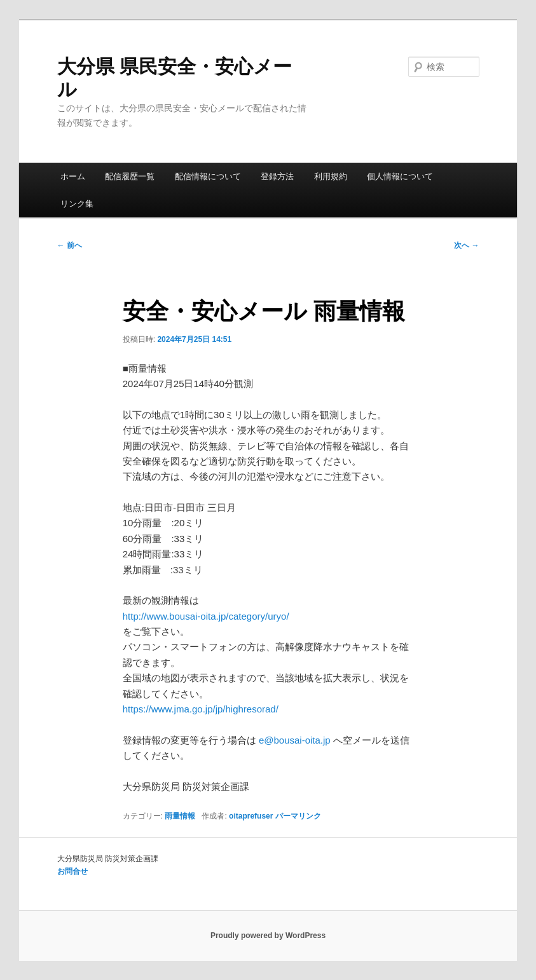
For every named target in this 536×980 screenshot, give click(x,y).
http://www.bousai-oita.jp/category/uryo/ (206, 616)
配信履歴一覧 (130, 176)
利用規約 (331, 176)
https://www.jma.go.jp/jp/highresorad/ (201, 709)
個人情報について (400, 176)
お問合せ (72, 871)
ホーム (73, 176)
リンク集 (77, 204)
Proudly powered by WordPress (268, 936)
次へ (466, 245)
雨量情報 (180, 816)
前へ (70, 245)
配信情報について (208, 176)
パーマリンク (298, 816)
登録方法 (277, 176)
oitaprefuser (251, 816)
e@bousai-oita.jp (295, 740)
